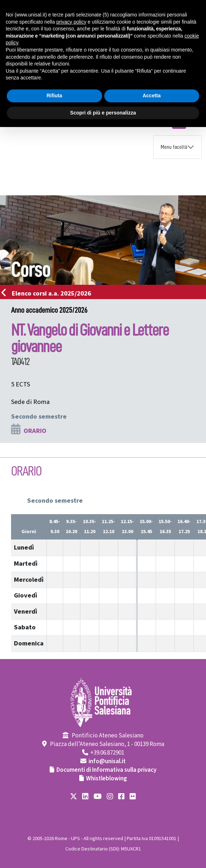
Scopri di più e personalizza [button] (103, 113)
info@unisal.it (107, 761)
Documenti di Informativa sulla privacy (106, 770)
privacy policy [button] (71, 22)
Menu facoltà (174, 147)
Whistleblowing (107, 779)
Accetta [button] (152, 96)
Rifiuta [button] (54, 96)
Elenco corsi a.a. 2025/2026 (48, 293)
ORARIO (35, 431)
